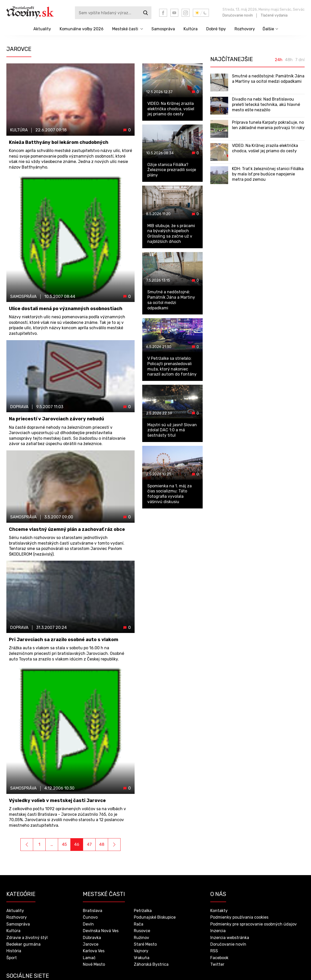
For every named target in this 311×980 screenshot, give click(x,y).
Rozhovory (245, 29)
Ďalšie (268, 29)
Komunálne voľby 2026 (82, 29)
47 (89, 844)
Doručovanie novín (238, 15)
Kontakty (219, 911)
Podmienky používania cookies (239, 917)
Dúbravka (92, 938)
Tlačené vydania (274, 15)
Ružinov (141, 938)
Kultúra (191, 29)
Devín (88, 924)
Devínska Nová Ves (101, 931)
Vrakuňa (142, 958)
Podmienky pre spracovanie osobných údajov (254, 924)
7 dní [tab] (300, 60)
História (14, 951)
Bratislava (93, 911)
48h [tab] (289, 60)
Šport (12, 958)
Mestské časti (125, 29)
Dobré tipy (216, 29)
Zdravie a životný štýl (27, 938)
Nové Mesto (94, 964)
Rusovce (142, 931)
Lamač (89, 958)
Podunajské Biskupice (155, 917)
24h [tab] (279, 60)
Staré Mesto (145, 944)
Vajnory (141, 951)
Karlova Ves (94, 951)
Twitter (217, 964)
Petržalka (143, 911)
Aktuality (42, 29)
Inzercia (218, 931)
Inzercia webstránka (230, 938)
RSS (214, 951)
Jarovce (91, 944)
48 (102, 844)
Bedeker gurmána (23, 944)
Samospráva (163, 29)
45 (64, 844)
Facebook (219, 958)
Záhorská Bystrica (151, 964)
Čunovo (90, 917)
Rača (139, 924)
